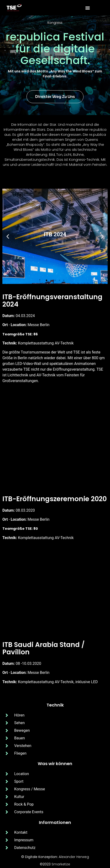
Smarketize (61, 864)
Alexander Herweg (74, 857)
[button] (88, 8)
